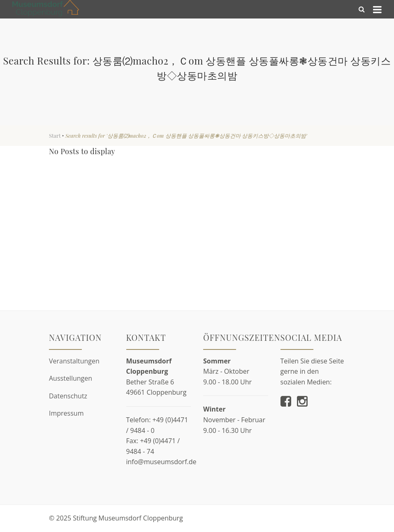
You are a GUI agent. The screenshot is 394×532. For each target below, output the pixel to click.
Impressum (66, 413)
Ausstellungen (71, 378)
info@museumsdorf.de (161, 462)
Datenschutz (68, 396)
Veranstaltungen (74, 361)
